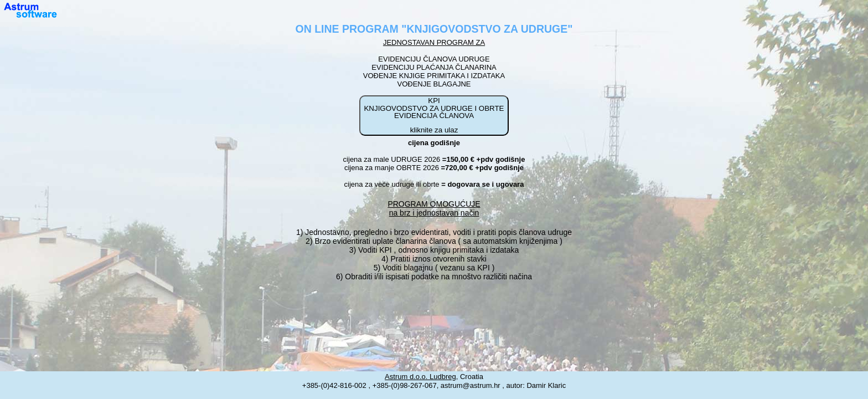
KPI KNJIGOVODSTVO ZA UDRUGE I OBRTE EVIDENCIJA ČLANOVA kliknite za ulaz (434, 115)
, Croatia (434, 377)
